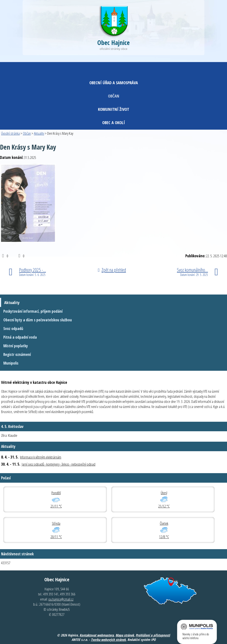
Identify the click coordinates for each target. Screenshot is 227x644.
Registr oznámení (17, 354)
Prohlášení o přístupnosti (153, 635)
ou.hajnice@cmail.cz (61, 599)
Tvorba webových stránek (108, 640)
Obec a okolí (113, 122)
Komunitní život (114, 109)
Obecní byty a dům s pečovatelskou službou (38, 320)
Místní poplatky (16, 346)
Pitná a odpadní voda (20, 337)
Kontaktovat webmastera (97, 635)
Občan (114, 96)
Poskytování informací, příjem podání (33, 311)
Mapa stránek (125, 635)
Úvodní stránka (10, 133)
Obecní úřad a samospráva (114, 83)
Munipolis (11, 363)
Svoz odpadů (13, 329)
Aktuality (39, 133)
